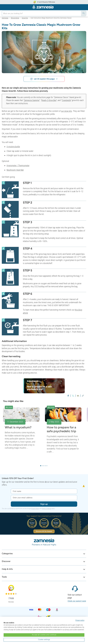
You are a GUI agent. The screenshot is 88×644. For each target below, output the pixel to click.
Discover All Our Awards (44, 531)
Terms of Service (47, 509)
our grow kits (66, 111)
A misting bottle (13, 147)
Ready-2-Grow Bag (49, 100)
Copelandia (66, 100)
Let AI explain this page (44, 79)
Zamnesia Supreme (32, 100)
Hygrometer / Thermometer (18, 166)
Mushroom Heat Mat (15, 170)
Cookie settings (44, 640)
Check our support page (77, 601)
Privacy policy (80, 620)
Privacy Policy (35, 509)
